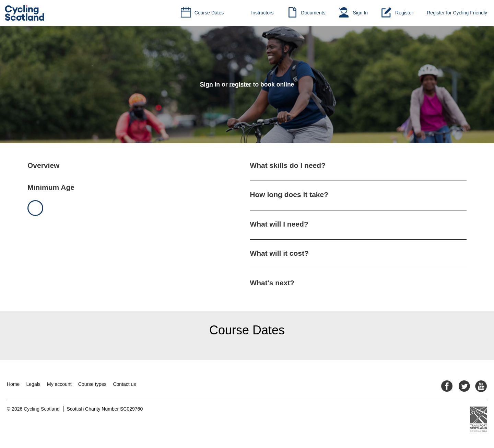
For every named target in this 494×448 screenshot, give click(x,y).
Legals (33, 384)
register (240, 84)
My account (59, 384)
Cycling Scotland (42, 409)
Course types (92, 384)
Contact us (124, 384)
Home (13, 384)
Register (404, 13)
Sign (207, 84)
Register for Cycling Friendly (457, 13)
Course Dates (209, 13)
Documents (313, 13)
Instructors (262, 13)
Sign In (360, 13)
